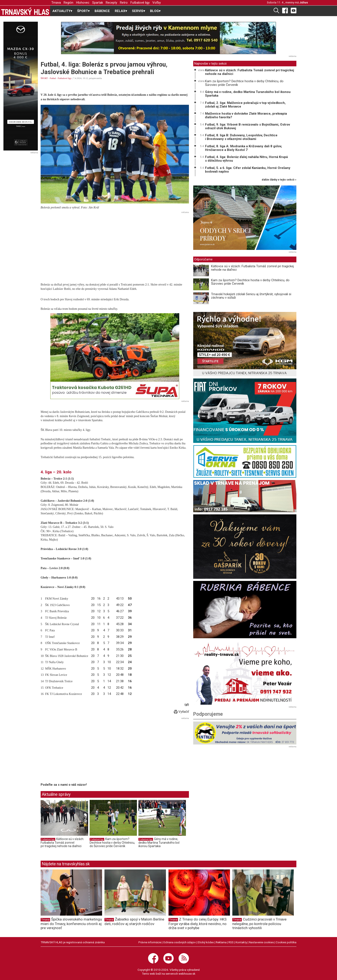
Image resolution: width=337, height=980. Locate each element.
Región (68, 3)
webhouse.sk (187, 974)
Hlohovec (83, 3)
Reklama (221, 942)
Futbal (53, 78)
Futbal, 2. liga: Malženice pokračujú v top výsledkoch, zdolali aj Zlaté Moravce (245, 105)
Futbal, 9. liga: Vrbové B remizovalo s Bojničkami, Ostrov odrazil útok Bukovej (247, 126)
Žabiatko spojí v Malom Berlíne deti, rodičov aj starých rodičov (134, 922)
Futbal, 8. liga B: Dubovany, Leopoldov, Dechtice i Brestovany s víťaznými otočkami (241, 137)
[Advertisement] (115, 245)
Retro (124, 3)
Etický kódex (206, 942)
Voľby (157, 3)
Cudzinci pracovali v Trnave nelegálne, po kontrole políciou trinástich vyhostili (259, 924)
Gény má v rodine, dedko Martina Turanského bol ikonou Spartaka (159, 842)
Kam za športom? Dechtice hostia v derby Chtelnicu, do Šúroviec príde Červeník (112, 842)
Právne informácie (150, 942)
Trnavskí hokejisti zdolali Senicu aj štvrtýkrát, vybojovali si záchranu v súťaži (251, 296)
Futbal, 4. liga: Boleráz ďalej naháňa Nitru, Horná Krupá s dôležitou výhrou (246, 159)
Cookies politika (286, 942)
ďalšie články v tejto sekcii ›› (279, 180)
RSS (231, 942)
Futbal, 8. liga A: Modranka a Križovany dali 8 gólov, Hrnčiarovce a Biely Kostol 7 (244, 148)
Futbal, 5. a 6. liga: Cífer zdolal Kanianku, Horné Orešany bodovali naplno (248, 170)
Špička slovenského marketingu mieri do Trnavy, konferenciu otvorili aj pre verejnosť (71, 924)
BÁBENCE (102, 11)
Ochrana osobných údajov (179, 942)
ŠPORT (44, 78)
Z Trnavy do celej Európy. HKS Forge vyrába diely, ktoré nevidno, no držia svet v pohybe (198, 924)
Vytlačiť (181, 712)
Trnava (56, 3)
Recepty (111, 3)
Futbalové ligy (140, 3)
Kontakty (241, 942)
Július (304, 2)
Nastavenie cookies (261, 942)
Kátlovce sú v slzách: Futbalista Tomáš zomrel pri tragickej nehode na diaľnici (62, 842)
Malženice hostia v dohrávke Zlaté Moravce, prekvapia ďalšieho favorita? (246, 115)
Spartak (98, 3)
